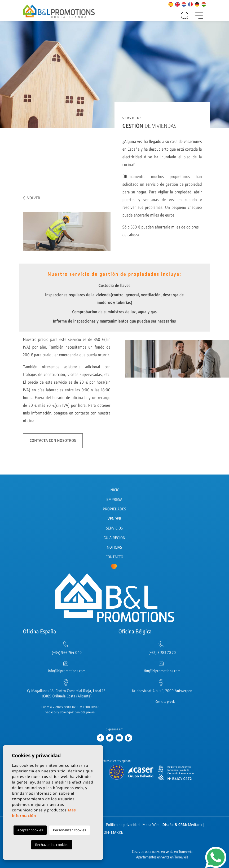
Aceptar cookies (30, 830)
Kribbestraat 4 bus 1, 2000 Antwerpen (162, 691)
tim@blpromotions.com (162, 671)
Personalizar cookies (70, 830)
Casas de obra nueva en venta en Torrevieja (162, 852)
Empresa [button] (114, 500)
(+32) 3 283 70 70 (162, 653)
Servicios (114, 528)
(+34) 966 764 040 (67, 653)
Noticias (114, 547)
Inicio (114, 490)
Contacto (114, 557)
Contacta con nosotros (53, 441)
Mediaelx (195, 825)
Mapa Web (151, 825)
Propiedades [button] (114, 509)
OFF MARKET (114, 833)
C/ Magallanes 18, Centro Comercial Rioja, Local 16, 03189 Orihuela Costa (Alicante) (67, 694)
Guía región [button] (114, 538)
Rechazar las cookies (52, 845)
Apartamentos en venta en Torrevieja (162, 857)
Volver (32, 198)
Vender (114, 519)
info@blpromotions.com (67, 671)
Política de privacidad (123, 825)
